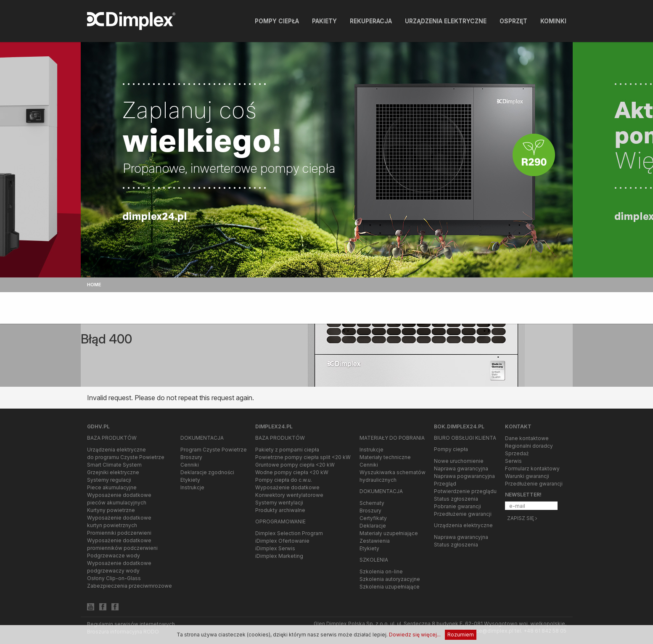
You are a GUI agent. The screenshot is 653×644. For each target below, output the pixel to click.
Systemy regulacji (109, 480)
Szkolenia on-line (381, 571)
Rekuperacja (371, 21)
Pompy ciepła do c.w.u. (284, 480)
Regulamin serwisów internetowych (131, 624)
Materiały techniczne (385, 457)
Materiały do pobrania (392, 438)
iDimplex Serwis (275, 548)
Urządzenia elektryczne (446, 21)
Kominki (553, 21)
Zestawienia (375, 541)
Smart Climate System (114, 465)
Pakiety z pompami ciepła (287, 450)
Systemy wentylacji (279, 503)
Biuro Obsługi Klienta (465, 438)
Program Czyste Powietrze (214, 450)
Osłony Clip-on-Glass (114, 578)
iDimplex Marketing (279, 556)
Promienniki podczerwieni (119, 533)
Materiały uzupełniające (389, 533)
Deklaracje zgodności (207, 472)
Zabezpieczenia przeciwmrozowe (130, 586)
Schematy (372, 503)
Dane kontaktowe (527, 438)
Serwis (513, 461)
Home (94, 285)
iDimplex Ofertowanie (282, 541)
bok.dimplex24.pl (459, 426)
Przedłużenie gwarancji (463, 514)
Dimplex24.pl (274, 426)
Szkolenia (374, 560)
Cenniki (190, 465)
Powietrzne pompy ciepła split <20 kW (303, 457)
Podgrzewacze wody (114, 556)
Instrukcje (192, 487)
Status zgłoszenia (456, 499)
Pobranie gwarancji (457, 506)
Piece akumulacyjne (112, 487)
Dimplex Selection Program (289, 533)
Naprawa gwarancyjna (461, 468)
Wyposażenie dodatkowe (287, 487)
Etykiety (190, 480)
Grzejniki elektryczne (113, 472)
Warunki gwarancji (527, 476)
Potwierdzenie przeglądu (465, 491)
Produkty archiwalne (280, 510)
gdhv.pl (98, 426)
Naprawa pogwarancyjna (464, 476)
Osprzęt (513, 21)
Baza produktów (112, 438)
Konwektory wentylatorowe (289, 495)
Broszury (191, 457)
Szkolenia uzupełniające (390, 587)
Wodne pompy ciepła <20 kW (292, 472)
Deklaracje (373, 526)
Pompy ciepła (277, 21)
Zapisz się (522, 518)
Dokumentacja (202, 438)
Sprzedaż (517, 453)
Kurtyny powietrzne (111, 510)
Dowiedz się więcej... (415, 635)
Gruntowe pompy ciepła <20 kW (295, 465)
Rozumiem (461, 635)
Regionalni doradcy (529, 446)
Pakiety (324, 21)
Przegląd (445, 484)
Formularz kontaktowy (532, 468)
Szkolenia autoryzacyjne (390, 579)
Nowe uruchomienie (459, 461)
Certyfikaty (373, 518)
